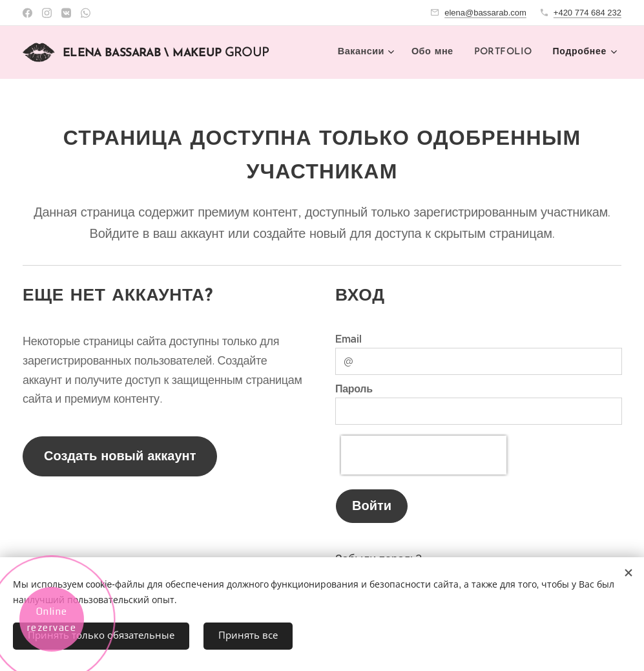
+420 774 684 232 (587, 13)
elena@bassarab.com (485, 13)
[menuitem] (369, 52)
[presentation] (424, 455)
